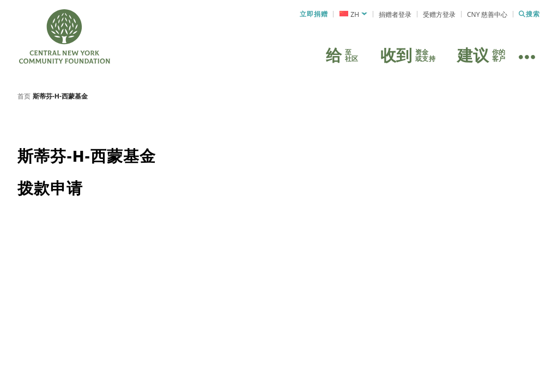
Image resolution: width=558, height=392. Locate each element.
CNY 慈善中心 (487, 14)
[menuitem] (353, 14)
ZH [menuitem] (355, 14)
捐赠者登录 (395, 14)
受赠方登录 (439, 14)
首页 (24, 100)
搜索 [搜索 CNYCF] (529, 14)
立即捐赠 (314, 14)
